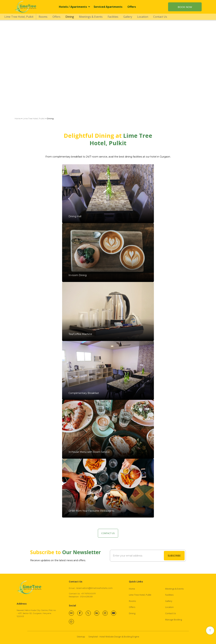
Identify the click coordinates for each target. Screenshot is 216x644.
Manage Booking (174, 620)
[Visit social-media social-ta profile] (71, 613)
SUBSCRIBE (174, 556)
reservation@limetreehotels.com (94, 588)
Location (143, 17)
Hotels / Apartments (74, 7)
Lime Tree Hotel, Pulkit (19, 17)
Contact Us (160, 17)
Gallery (128, 17)
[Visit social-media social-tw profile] (88, 613)
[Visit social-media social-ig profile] (105, 613)
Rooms (43, 17)
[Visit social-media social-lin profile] (97, 613)
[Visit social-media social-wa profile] (71, 622)
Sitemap (81, 637)
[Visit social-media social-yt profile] (114, 613)
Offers (132, 7)
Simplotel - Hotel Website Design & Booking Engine (114, 637)
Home (18, 118)
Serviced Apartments (108, 7)
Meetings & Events (91, 17)
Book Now (185, 7)
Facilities (113, 17)
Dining (70, 17)
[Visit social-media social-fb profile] (80, 613)
